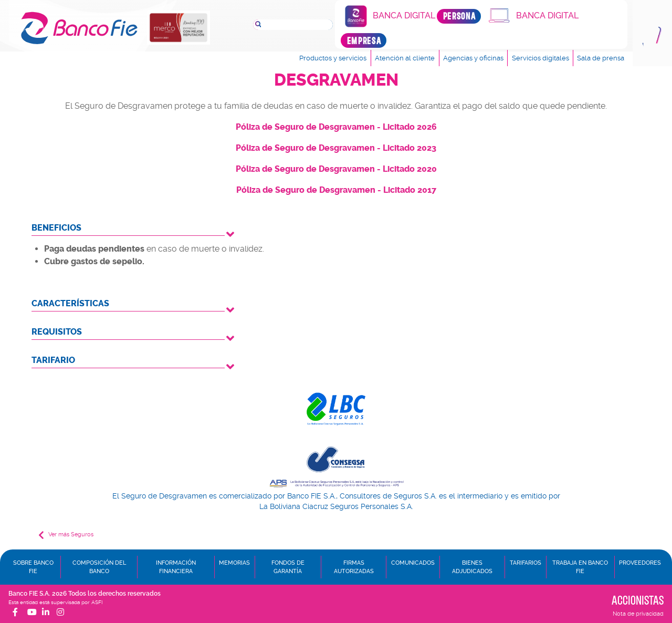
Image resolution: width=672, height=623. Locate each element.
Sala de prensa (601, 58)
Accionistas (638, 600)
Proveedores (640, 563)
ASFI (97, 602)
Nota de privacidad (638, 614)
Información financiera (176, 567)
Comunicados (413, 563)
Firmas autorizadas (354, 567)
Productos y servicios (333, 58)
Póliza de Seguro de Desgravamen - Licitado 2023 (336, 148)
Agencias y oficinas (473, 58)
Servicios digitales (540, 58)
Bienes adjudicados (472, 567)
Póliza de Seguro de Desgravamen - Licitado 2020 (336, 169)
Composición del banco (99, 567)
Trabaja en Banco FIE (580, 567)
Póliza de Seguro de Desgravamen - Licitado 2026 (336, 127)
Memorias (234, 563)
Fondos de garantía (288, 567)
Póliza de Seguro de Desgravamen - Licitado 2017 (336, 190)
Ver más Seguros (66, 535)
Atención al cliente (405, 58)
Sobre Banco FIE (33, 567)
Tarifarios (526, 563)
